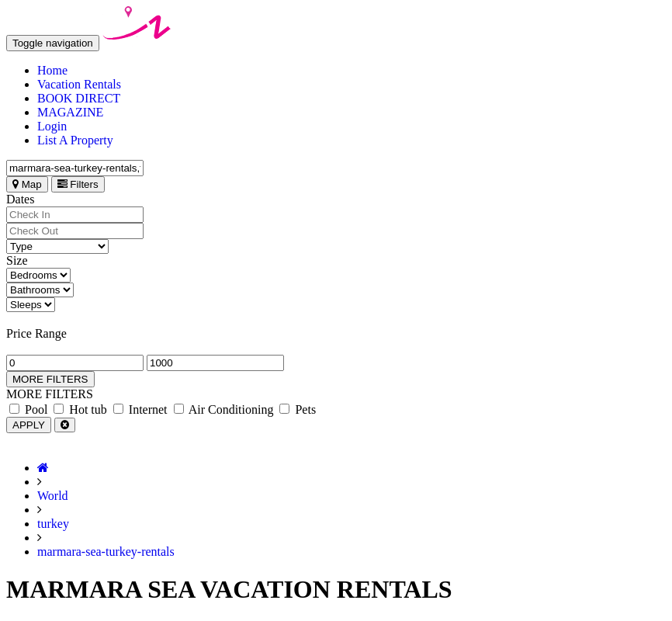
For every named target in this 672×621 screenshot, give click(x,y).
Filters (78, 184)
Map (27, 184)
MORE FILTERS (50, 379)
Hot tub (80, 409)
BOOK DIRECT (79, 98)
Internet (140, 409)
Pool (28, 409)
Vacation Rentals (79, 84)
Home (52, 70)
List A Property (75, 140)
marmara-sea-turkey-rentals (106, 552)
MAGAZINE (70, 112)
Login (52, 126)
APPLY (29, 425)
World (53, 496)
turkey (53, 524)
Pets (298, 409)
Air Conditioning (224, 409)
